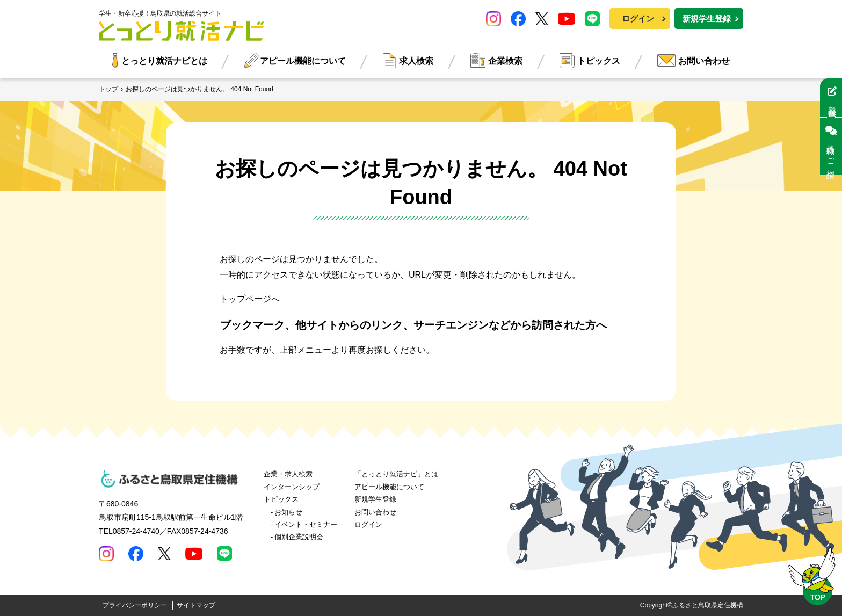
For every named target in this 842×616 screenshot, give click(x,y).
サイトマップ (196, 605)
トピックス (599, 61)
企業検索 (505, 61)
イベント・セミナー (306, 524)
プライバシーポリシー (135, 605)
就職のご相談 (831, 146)
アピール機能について (303, 61)
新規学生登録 (707, 19)
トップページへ (250, 299)
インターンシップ (292, 487)
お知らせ (288, 512)
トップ (108, 89)
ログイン (638, 19)
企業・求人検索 (288, 474)
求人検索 (416, 61)
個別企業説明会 (299, 537)
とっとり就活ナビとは (164, 61)
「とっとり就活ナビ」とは (396, 474)
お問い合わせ (704, 61)
